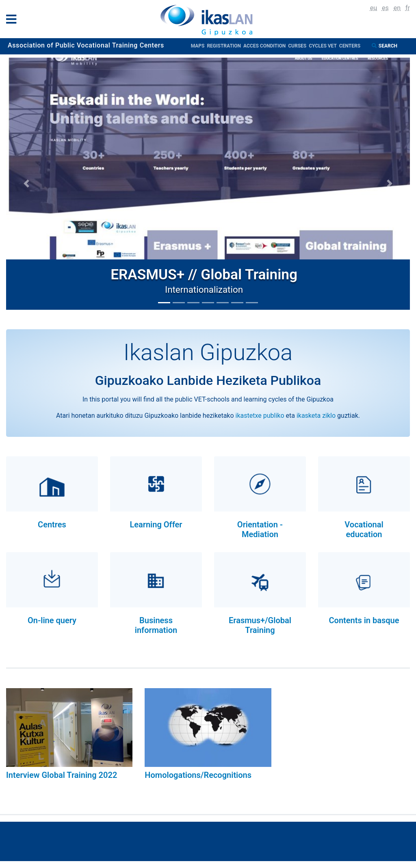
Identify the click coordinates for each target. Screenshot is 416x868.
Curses (298, 46)
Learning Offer (156, 525)
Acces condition (266, 46)
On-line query (52, 620)
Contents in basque (364, 620)
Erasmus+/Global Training (260, 625)
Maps (199, 46)
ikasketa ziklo (316, 416)
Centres (52, 525)
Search (389, 46)
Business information (156, 625)
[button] (26, 184)
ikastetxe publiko (260, 416)
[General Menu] (14, 21)
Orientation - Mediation (260, 529)
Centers (350, 46)
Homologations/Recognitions (198, 775)
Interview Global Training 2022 (62, 775)
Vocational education (364, 529)
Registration (225, 46)
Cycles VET (324, 46)
